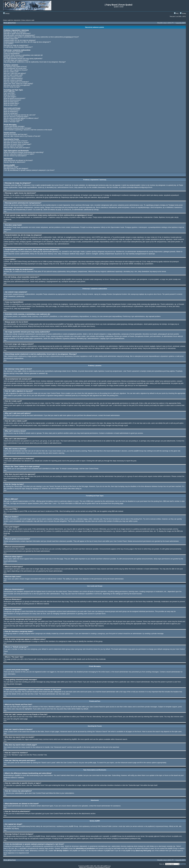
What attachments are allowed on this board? (18, 160)
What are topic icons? (11, 105)
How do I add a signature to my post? (16, 70)
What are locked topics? (11, 103)
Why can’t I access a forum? (13, 77)
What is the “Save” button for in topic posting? (18, 84)
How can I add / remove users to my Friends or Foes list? (22, 136)
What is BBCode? (9, 92)
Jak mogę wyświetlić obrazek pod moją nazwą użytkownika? (23, 59)
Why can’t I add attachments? (13, 78)
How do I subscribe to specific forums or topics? (19, 154)
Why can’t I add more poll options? (15, 73)
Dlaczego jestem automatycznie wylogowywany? (19, 35)
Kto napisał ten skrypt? (11, 167)
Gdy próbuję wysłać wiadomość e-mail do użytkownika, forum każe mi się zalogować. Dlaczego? (35, 62)
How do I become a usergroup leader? (16, 117)
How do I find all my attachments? (15, 162)
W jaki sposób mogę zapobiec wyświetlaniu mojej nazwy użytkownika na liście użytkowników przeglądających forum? (41, 37)
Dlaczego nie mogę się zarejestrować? (16, 45)
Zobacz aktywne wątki (28, 20)
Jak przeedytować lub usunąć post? (15, 68)
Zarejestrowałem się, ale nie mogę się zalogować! (20, 40)
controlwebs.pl (90, 867)
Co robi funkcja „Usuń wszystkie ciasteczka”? (18, 47)
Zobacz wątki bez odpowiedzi (12, 20)
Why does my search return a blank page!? (18, 144)
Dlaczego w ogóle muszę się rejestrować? (17, 34)
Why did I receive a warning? (13, 80)
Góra (5, 189)
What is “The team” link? (12, 122)
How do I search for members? (14, 146)
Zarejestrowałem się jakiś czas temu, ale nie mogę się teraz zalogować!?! (27, 42)
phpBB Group (73, 826)
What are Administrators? (12, 110)
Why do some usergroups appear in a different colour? (21, 118)
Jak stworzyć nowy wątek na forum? (15, 67)
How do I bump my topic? (12, 87)
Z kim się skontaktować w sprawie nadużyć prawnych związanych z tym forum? (29, 170)
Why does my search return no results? (16, 143)
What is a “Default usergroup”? (14, 120)
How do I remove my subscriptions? (15, 156)
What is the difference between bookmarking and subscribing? (24, 152)
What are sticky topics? (11, 102)
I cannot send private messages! (14, 126)
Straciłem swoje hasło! (11, 39)
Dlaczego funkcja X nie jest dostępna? (16, 169)
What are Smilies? (10, 95)
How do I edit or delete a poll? (13, 75)
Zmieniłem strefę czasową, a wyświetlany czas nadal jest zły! (23, 55)
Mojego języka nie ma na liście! (14, 57)
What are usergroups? (11, 113)
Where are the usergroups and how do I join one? (20, 115)
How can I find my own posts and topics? (17, 148)
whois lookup (138, 846)
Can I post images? (10, 97)
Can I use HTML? (9, 93)
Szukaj (183, 13)
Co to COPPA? (9, 44)
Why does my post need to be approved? (17, 85)
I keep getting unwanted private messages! (17, 128)
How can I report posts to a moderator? (16, 82)
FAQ (176, 13)
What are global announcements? (15, 98)
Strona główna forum (10, 23)
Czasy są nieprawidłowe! (12, 53)
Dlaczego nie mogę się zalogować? (15, 32)
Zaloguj (6, 13)
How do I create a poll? (11, 72)
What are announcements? (12, 100)
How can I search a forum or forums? (16, 141)
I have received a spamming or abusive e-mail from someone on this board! (28, 130)
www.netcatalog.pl (100, 867)
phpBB (87, 866)
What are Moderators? (11, 112)
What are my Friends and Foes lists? (15, 134)
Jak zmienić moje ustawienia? (13, 52)
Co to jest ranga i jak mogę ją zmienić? (16, 60)
